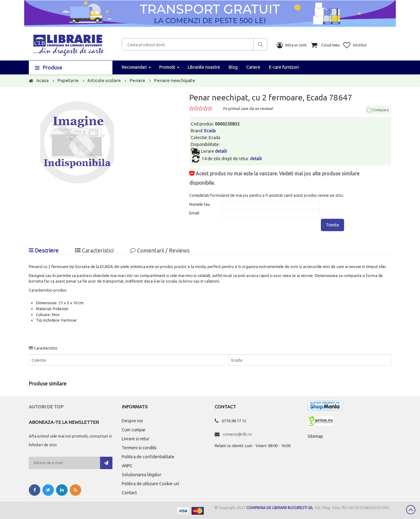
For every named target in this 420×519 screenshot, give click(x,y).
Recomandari (134, 67)
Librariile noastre (204, 67)
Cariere (253, 67)
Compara (378, 110)
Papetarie (68, 80)
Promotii (167, 67)
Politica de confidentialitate (148, 457)
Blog (233, 67)
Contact (129, 493)
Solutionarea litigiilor (142, 475)
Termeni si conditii (139, 448)
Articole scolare (104, 80)
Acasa (42, 80)
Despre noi (132, 421)
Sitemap (315, 436)
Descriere (44, 250)
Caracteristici (94, 250)
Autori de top (46, 407)
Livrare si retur (136, 439)
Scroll (411, 510)
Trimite (332, 225)
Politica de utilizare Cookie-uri (150, 484)
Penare (137, 80)
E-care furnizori (284, 67)
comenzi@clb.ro (237, 434)
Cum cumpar (134, 430)
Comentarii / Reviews (160, 250)
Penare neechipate (175, 80)
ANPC (127, 466)
